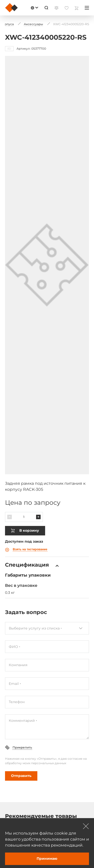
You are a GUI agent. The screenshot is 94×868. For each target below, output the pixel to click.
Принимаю (47, 859)
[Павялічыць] (38, 517)
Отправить (21, 776)
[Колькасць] (24, 517)
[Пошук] (46, 8)
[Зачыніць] (86, 826)
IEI (9, 49)
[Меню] (87, 8)
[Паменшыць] (10, 517)
